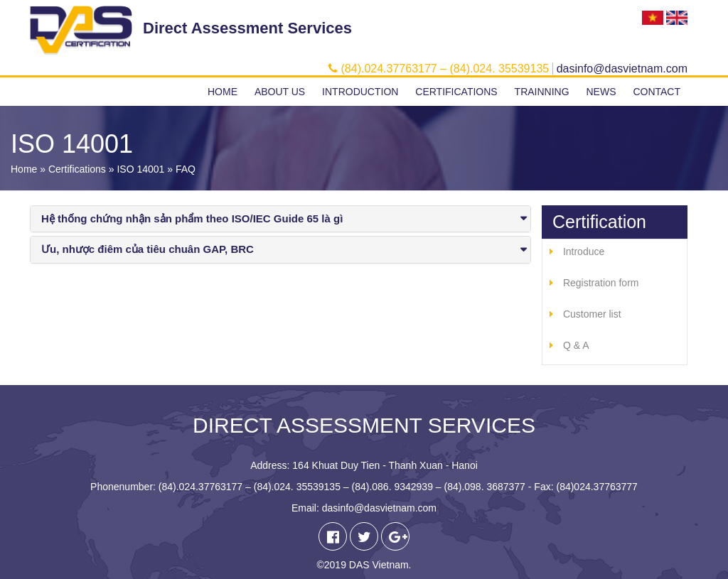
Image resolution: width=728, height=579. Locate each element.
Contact (657, 92)
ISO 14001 (140, 169)
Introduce (584, 251)
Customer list (592, 314)
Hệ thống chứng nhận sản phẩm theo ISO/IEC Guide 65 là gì (192, 218)
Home (223, 92)
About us (280, 92)
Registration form (601, 283)
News (601, 92)
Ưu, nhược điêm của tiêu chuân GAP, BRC (148, 249)
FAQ (186, 169)
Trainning (542, 92)
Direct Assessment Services (247, 28)
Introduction (360, 92)
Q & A (576, 345)
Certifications (456, 92)
